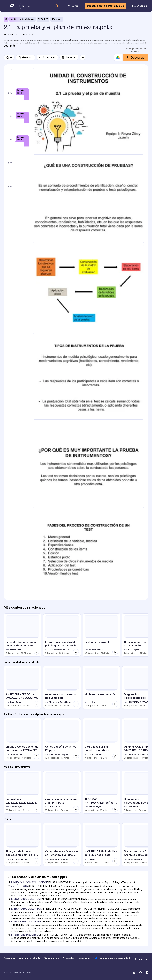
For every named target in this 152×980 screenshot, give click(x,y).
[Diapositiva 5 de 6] (18, 172)
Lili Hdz (92, 702)
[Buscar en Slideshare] (40, 6)
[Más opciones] (83, 57)
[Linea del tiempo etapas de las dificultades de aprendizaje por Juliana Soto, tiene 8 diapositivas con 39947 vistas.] (23, 635)
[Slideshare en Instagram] (134, 972)
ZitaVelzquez (16, 754)
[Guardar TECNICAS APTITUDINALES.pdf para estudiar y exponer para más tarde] (115, 809)
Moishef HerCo (96, 650)
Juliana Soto (15, 650)
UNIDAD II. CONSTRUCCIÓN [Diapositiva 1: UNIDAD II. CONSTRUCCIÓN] (29, 882)
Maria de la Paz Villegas (60, 702)
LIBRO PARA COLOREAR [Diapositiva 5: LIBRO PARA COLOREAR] (26, 921)
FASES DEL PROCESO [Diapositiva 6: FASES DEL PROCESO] (25, 935)
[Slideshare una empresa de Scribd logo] (12, 6)
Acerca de (10, 958)
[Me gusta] (9, 57)
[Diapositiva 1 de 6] (18, 78)
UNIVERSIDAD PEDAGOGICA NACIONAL (139, 702)
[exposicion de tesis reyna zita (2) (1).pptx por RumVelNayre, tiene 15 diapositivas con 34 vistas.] (62, 792)
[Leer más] (10, 46)
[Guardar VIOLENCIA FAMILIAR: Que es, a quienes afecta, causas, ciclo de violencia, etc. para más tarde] (115, 861)
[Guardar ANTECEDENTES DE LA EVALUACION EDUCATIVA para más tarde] (37, 704)
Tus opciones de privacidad (112, 958)
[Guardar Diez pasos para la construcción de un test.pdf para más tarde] (115, 756)
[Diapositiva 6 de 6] (18, 195)
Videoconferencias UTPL (139, 754)
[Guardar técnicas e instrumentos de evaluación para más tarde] (76, 704)
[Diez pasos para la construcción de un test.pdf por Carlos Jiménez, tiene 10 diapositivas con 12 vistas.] (101, 740)
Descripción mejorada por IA (18, 34)
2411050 (92, 859)
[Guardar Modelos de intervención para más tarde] (115, 704)
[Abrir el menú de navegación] (6, 6)
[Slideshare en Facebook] (141, 972)
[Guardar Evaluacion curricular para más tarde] (115, 652)
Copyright (84, 958)
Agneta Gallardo (135, 859)
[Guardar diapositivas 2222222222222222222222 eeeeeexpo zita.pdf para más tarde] (37, 809)
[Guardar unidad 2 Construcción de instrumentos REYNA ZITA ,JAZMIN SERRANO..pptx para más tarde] (37, 756)
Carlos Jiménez (96, 754)
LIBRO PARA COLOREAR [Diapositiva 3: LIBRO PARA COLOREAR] (26, 899)
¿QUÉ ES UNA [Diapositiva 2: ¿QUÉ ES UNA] (20, 886)
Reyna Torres (16, 702)
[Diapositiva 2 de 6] (18, 101)
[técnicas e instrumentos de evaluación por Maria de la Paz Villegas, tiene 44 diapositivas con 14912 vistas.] (62, 687)
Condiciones (52, 958)
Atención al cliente (30, 958)
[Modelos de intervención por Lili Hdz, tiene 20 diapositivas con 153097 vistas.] (101, 687)
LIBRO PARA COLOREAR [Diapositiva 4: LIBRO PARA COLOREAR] (26, 909)
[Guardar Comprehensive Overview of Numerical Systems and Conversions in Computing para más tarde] (76, 861)
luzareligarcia (134, 650)
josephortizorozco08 (59, 859)
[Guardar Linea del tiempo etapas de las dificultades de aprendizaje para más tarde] (37, 652)
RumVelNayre (28, 19)
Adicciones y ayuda (19, 859)
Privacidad (69, 958)
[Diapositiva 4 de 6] (18, 148)
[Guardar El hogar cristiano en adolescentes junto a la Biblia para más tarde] (37, 861)
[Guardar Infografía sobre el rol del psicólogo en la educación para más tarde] (76, 652)
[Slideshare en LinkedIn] (147, 972)
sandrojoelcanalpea (58, 754)
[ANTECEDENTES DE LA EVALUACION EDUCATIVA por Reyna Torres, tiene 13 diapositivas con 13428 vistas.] (23, 687)
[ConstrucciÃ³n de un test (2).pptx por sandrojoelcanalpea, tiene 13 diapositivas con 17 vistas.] (62, 740)
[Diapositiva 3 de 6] (18, 125)
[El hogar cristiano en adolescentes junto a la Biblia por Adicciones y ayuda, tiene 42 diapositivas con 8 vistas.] (23, 844)
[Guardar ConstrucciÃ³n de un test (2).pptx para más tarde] (76, 756)
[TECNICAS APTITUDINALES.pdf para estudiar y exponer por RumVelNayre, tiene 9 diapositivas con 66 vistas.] (101, 792)
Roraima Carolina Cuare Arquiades (60, 650)
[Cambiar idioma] (142, 959)
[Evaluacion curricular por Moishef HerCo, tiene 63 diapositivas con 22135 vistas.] (101, 635)
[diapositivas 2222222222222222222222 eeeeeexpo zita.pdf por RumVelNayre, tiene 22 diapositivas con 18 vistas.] (23, 792)
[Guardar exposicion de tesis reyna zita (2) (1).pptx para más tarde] (76, 809)
